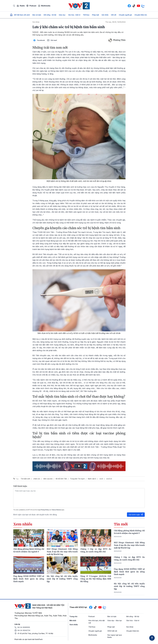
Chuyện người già (125, 15)
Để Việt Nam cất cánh (22, 15)
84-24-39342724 (24, 630)
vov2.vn (109, 479)
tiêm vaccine (48, 479)
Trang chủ (73, 616)
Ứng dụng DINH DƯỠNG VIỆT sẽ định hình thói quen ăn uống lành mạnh (129, 572)
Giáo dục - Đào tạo (115, 620)
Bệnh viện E (92, 479)
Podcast (31, 6)
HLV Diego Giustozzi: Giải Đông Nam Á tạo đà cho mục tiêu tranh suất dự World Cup (129, 545)
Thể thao (86, 15)
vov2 (101, 479)
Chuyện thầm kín (141, 15)
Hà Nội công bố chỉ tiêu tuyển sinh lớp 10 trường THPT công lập (129, 586)
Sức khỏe (105, 15)
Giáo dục (62, 15)
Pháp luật (96, 15)
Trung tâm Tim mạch (77, 479)
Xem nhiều (74, 625)
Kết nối (114, 15)
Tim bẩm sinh (25, 479)
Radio (21, 6)
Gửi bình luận (136, 515)
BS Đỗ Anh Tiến (61, 479)
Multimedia (44, 6)
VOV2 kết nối (112, 631)
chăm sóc (37, 479)
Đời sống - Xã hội (50, 15)
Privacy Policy (45, 510)
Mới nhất (73, 620)
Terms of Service (56, 510)
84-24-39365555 (24, 627)
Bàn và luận (37, 15)
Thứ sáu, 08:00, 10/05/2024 (115, 22)
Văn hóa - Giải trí (74, 15)
